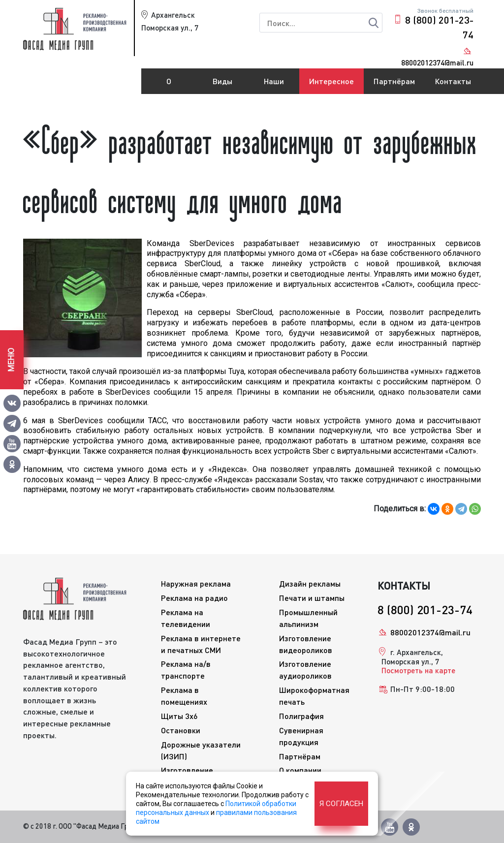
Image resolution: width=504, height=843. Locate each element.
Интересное (331, 81)
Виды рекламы (223, 85)
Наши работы (274, 85)
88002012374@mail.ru (430, 632)
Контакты (453, 81)
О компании (169, 85)
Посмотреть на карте (418, 670)
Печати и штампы (312, 598)
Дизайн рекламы (310, 583)
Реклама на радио (194, 598)
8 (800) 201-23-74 (439, 27)
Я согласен (341, 804)
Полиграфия (301, 716)
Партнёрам (394, 81)
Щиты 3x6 (179, 716)
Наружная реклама (196, 583)
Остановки (181, 730)
